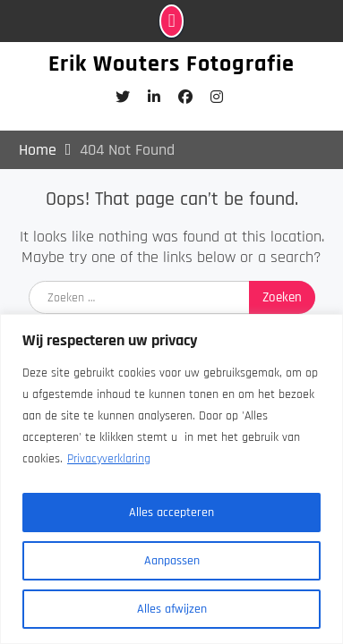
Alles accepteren (171, 513)
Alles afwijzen (172, 609)
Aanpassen (172, 561)
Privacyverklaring (109, 459)
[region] (171, 479)
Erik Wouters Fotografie (171, 64)
